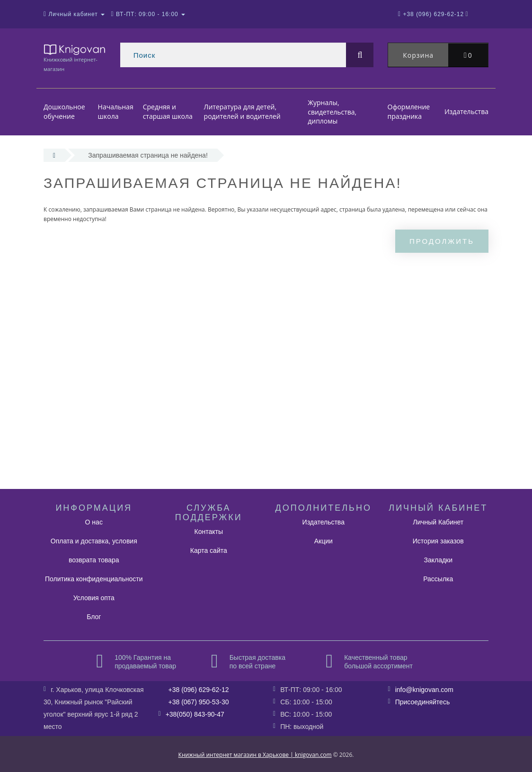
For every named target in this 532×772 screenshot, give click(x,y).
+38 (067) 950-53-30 (199, 702)
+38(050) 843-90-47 (195, 714)
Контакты (209, 532)
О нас (94, 522)
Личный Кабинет (438, 522)
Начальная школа (116, 112)
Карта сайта (209, 550)
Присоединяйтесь (423, 702)
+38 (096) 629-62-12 (199, 690)
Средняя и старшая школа (168, 112)
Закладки (438, 560)
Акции (324, 541)
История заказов (438, 541)
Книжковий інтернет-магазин (75, 58)
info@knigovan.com (424, 690)
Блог (94, 617)
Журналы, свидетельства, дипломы (332, 112)
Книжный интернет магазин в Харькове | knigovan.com (255, 755)
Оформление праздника (409, 112)
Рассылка (438, 579)
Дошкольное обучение (64, 112)
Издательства (466, 111)
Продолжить (442, 241)
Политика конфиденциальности (94, 579)
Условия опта (94, 598)
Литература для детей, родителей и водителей (242, 112)
